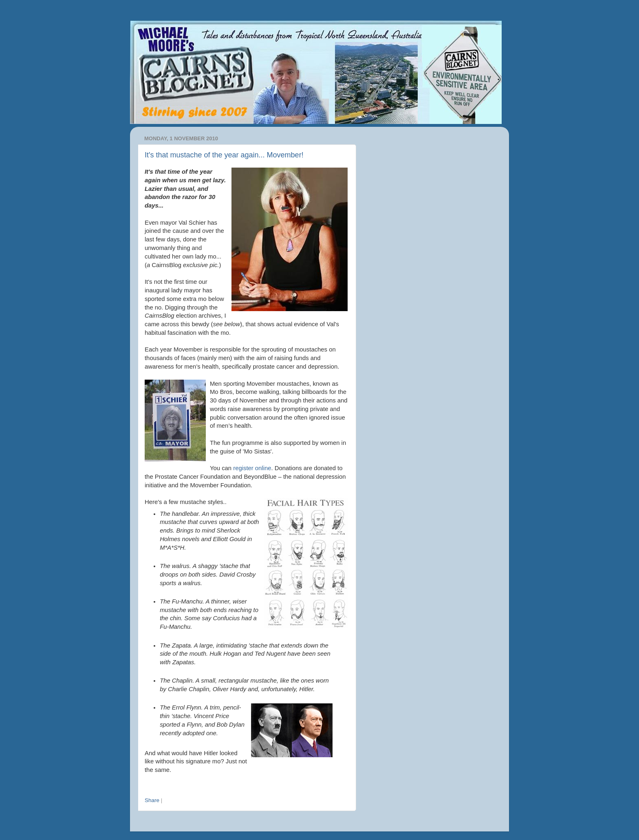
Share (152, 800)
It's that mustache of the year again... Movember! (224, 155)
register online (252, 468)
